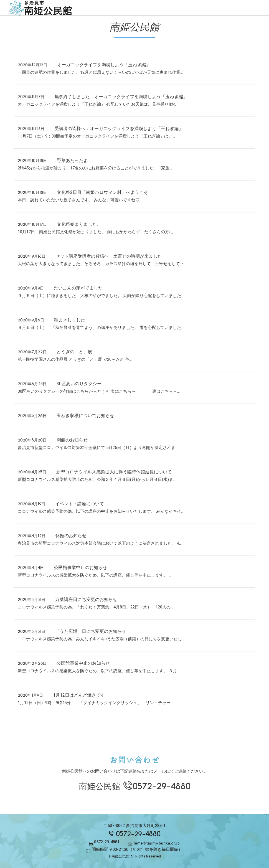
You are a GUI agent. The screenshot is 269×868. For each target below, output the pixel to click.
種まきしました (70, 320)
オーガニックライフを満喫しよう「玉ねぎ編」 (104, 65)
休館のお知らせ (71, 536)
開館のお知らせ (72, 440)
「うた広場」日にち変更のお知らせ (91, 631)
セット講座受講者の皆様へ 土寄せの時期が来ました (111, 256)
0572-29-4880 (162, 786)
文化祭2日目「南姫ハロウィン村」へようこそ (102, 192)
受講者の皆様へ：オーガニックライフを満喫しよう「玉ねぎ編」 (119, 129)
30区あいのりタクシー (79, 384)
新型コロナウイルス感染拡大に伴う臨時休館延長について (114, 472)
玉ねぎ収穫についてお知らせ (85, 416)
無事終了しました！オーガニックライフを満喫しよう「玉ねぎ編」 (121, 97)
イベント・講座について (80, 504)
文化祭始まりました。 (79, 224)
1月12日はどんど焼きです (79, 695)
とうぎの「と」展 (74, 352)
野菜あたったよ (72, 160)
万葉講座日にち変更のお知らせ (86, 599)
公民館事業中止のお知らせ (80, 568)
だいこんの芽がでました (78, 288)
